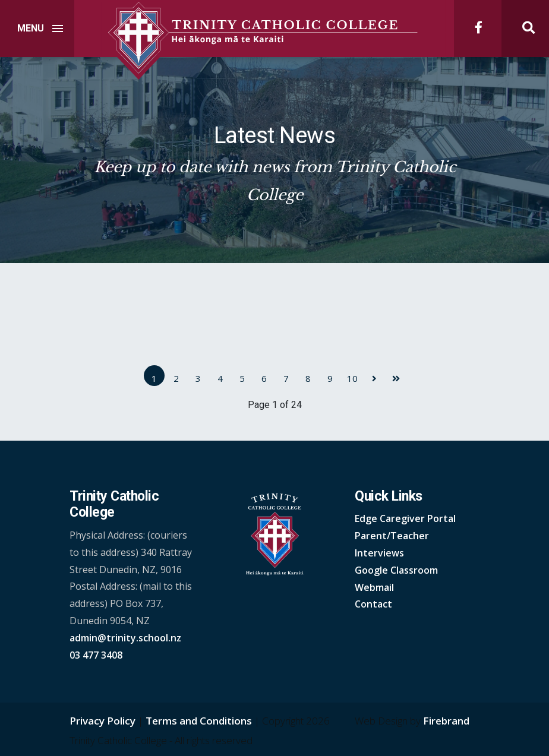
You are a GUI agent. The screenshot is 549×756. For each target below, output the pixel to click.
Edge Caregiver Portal (405, 518)
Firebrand (446, 721)
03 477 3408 (96, 655)
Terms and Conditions (199, 721)
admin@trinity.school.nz (125, 638)
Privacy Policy (102, 721)
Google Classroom (396, 570)
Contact (373, 604)
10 (352, 378)
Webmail (374, 587)
